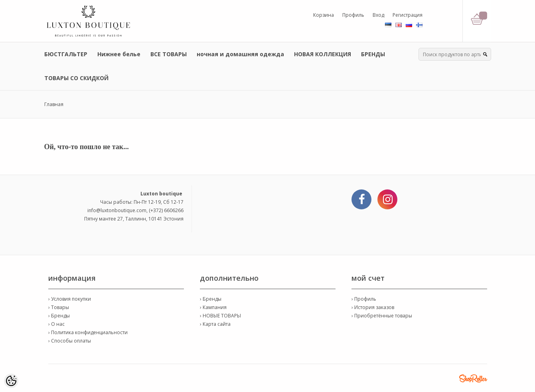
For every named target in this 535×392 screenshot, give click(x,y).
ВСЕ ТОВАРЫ (169, 54)
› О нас (56, 324)
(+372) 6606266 (166, 210)
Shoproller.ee (473, 378)
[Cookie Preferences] (11, 381)
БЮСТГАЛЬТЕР (66, 54)
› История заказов (373, 307)
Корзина (324, 15)
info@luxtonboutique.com (117, 210)
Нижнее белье (119, 54)
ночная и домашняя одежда (240, 54)
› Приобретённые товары (382, 316)
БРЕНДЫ (373, 54)
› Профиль (364, 299)
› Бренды (59, 316)
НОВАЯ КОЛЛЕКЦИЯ (323, 54)
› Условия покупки (70, 299)
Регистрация (408, 15)
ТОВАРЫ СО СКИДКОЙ (76, 78)
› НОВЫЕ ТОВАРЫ (220, 316)
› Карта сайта (215, 324)
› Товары (59, 307)
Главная (54, 104)
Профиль (353, 15)
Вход (378, 15)
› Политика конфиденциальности (88, 332)
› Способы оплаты (70, 341)
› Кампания (213, 307)
